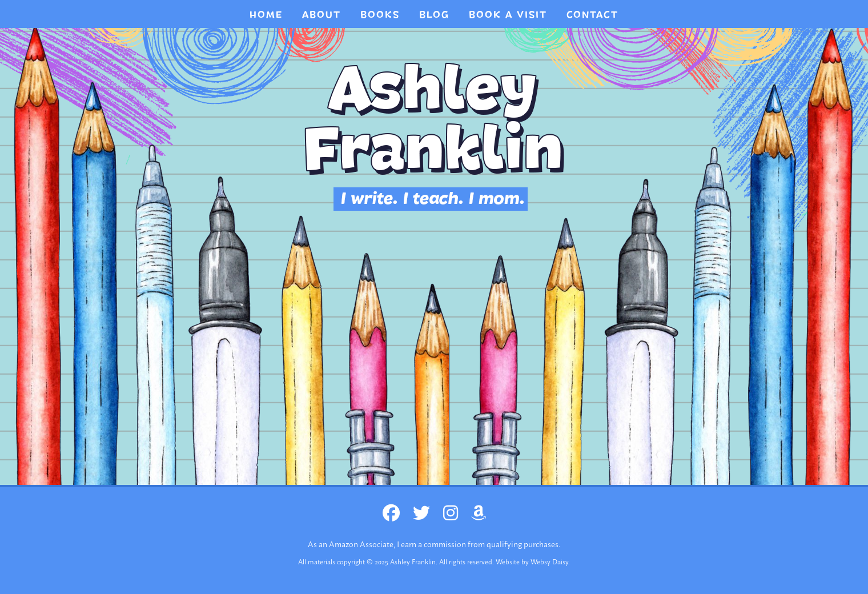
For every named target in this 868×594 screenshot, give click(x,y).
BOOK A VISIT (508, 15)
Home (266, 15)
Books (380, 15)
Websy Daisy (549, 561)
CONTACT (592, 15)
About (322, 15)
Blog (434, 15)
